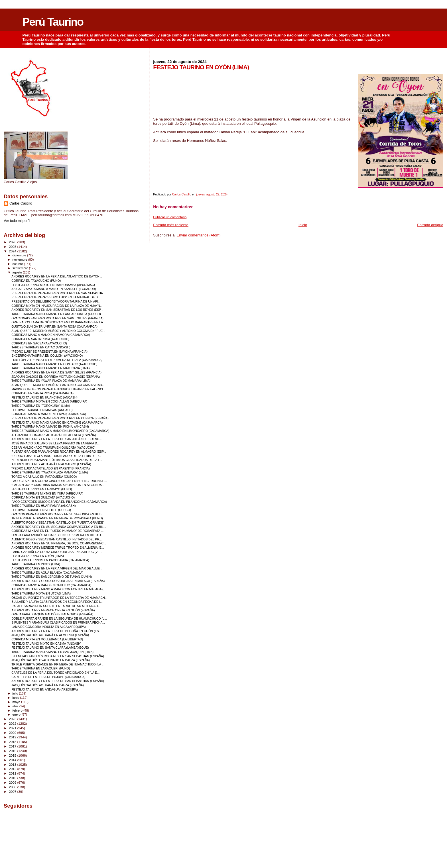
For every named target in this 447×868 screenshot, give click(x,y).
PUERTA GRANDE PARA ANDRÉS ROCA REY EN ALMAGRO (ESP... (59, 452)
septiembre (21, 268)
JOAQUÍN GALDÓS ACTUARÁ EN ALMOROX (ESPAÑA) (50, 635)
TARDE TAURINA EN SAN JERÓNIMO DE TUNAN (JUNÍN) (52, 577)
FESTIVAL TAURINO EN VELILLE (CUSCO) (41, 510)
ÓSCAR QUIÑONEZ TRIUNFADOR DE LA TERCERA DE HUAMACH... (59, 598)
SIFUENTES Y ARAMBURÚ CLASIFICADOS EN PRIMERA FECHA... (58, 622)
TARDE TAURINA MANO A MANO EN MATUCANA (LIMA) (50, 368)
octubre (18, 264)
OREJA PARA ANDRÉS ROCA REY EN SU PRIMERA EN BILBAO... (57, 535)
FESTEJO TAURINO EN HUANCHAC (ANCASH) (44, 397)
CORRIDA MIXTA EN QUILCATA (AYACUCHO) (43, 497)
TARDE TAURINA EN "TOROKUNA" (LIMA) (41, 406)
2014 (13, 760)
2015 (13, 755)
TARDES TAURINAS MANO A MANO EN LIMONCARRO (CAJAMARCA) (60, 431)
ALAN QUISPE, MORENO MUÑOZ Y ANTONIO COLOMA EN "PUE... (58, 331)
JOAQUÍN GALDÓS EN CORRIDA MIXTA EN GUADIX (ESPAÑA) (56, 377)
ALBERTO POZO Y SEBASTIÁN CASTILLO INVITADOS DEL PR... (57, 539)
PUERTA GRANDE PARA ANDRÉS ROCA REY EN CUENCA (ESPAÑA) (60, 418)
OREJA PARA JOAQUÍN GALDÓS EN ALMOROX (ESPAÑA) (52, 614)
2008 (13, 787)
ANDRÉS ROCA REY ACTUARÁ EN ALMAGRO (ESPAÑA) (51, 464)
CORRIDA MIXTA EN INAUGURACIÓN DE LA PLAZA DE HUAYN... (57, 306)
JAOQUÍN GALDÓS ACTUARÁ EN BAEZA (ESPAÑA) (48, 685)
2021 (13, 728)
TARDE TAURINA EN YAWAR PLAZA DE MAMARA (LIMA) (51, 381)
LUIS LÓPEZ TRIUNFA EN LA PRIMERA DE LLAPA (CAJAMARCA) (57, 360)
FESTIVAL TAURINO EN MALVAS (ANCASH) (42, 410)
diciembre (20, 255)
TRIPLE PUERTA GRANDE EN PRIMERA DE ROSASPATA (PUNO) (57, 518)
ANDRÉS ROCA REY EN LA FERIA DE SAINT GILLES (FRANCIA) (56, 372)
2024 (13, 251)
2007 (13, 792)
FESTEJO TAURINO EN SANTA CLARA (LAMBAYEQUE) (50, 648)
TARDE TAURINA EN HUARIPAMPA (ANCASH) (43, 506)
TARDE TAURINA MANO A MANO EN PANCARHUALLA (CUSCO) (56, 314)
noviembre (20, 260)
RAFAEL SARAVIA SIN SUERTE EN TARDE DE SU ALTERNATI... (56, 606)
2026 (13, 242)
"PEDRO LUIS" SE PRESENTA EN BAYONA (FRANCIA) (49, 352)
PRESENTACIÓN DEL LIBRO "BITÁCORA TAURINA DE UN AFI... (56, 301)
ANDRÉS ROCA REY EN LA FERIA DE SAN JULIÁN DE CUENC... (57, 439)
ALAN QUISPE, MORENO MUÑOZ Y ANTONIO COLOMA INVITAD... (58, 385)
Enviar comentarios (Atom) (199, 235)
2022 (13, 723)
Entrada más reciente (171, 225)
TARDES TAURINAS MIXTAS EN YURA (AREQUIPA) (47, 493)
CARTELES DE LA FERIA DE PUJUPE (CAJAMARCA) (48, 677)
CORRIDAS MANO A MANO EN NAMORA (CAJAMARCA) (51, 335)
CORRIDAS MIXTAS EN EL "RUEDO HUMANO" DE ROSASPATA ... (57, 531)
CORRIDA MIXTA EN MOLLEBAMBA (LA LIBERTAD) (47, 639)
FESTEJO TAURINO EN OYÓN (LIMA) (38, 556)
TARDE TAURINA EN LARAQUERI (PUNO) (41, 668)
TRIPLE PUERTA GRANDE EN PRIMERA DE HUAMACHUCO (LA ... (58, 664)
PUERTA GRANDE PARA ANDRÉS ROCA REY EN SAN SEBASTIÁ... (58, 293)
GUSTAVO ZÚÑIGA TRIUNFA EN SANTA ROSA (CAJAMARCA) (54, 326)
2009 (13, 782)
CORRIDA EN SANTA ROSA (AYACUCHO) (40, 339)
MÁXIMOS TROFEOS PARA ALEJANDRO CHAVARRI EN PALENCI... (58, 389)
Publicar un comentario (170, 217)
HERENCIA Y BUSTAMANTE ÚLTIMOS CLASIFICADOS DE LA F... (57, 460)
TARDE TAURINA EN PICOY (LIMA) (36, 564)
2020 (13, 733)
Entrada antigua (430, 225)
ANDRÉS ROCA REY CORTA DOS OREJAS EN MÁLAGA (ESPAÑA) (58, 581)
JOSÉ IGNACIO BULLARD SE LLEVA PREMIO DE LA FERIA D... (55, 443)
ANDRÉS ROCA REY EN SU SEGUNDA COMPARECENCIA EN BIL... (59, 527)
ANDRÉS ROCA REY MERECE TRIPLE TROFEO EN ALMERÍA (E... (58, 548)
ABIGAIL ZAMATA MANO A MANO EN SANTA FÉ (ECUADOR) (54, 289)
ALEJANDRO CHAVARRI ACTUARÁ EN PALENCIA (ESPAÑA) (54, 435)
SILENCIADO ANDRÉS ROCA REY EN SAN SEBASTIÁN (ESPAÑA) (58, 656)
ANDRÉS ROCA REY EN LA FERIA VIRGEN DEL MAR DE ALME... (57, 568)
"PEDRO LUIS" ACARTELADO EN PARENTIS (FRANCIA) (51, 468)
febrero (18, 710)
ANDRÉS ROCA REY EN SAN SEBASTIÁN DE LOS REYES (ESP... (57, 310)
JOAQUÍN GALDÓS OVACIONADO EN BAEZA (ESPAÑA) (51, 660)
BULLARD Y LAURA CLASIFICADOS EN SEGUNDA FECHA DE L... (57, 602)
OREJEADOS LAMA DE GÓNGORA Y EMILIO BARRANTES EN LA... (58, 322)
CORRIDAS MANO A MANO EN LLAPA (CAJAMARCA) (49, 414)
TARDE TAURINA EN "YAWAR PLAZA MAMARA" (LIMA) (50, 472)
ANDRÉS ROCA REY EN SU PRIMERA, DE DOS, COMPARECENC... (59, 543)
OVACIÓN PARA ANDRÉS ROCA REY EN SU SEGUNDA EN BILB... (58, 514)
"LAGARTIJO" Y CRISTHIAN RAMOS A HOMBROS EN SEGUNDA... (58, 485)
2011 (13, 773)
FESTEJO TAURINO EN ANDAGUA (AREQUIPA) (45, 689)
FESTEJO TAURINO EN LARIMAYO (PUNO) (42, 489)
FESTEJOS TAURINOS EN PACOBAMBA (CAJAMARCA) (50, 560)
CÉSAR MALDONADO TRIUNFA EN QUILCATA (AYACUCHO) (53, 448)
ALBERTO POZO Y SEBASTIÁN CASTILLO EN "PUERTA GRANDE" (58, 522)
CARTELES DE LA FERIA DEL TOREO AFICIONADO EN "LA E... (55, 673)
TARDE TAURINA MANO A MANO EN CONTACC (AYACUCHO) (54, 364)
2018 (13, 742)
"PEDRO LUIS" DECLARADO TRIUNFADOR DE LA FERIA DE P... (56, 456)
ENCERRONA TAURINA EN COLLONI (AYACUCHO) (47, 356)
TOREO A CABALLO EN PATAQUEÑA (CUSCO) (44, 477)
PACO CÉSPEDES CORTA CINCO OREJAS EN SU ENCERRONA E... (59, 481)
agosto (18, 272)
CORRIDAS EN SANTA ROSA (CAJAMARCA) (42, 393)
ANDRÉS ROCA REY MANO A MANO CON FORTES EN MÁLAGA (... (59, 589)
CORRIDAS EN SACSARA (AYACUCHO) (39, 343)
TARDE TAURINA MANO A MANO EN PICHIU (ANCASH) (50, 426)
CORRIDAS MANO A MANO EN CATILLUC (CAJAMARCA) (51, 585)
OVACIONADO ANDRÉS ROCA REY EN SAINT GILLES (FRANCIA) (57, 318)
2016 (13, 751)
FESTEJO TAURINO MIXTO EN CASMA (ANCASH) (46, 644)
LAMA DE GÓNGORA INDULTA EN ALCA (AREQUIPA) (48, 627)
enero (17, 714)
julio (16, 693)
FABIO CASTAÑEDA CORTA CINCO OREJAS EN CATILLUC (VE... (57, 552)
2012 (13, 769)
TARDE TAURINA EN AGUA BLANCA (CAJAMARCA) (47, 573)
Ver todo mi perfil (17, 221)
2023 (13, 719)
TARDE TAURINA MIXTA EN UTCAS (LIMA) (41, 593)
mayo (17, 702)
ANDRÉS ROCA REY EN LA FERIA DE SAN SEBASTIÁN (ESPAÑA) (58, 681)
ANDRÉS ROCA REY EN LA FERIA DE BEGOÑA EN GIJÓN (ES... (56, 631)
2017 (13, 746)
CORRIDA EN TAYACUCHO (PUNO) (36, 281)
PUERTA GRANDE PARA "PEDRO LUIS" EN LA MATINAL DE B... (56, 297)
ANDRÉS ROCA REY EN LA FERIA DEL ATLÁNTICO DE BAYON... (57, 276)
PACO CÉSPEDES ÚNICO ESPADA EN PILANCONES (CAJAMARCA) (59, 502)
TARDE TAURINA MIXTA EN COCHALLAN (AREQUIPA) (49, 401)
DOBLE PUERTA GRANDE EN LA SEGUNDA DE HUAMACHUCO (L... (59, 618)
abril (16, 706)
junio (16, 698)
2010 (13, 778)
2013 (13, 764)
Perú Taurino (53, 22)
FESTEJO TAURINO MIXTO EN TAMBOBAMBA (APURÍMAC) (53, 285)
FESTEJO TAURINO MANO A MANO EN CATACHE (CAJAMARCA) (57, 422)
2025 (13, 247)
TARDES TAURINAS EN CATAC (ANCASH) (41, 347)
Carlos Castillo (21, 203)
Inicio (303, 225)
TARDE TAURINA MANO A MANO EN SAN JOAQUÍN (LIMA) (52, 652)
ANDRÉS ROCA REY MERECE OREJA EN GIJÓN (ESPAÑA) (53, 610)
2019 (13, 737)
